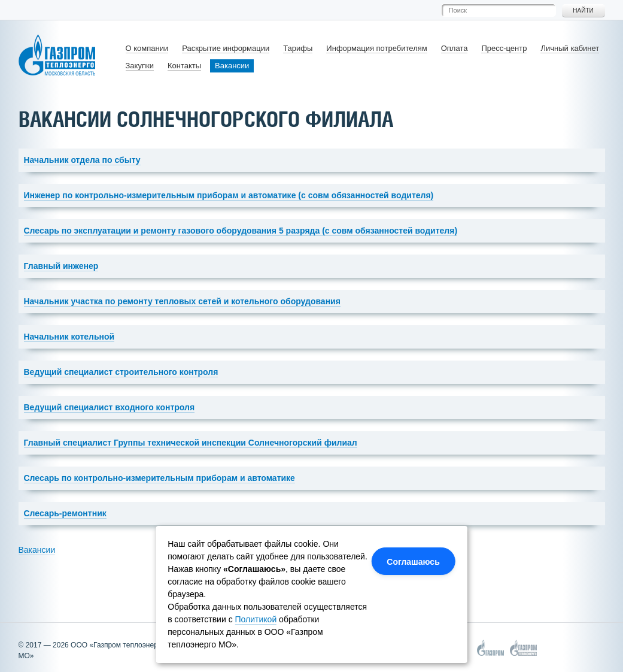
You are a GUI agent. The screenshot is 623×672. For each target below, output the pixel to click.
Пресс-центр (504, 48)
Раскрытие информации (226, 48)
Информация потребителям (376, 48)
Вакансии (232, 66)
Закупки (140, 66)
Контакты (184, 66)
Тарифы (298, 48)
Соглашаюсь (413, 562)
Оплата (455, 48)
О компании (147, 48)
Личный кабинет (570, 48)
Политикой (256, 619)
